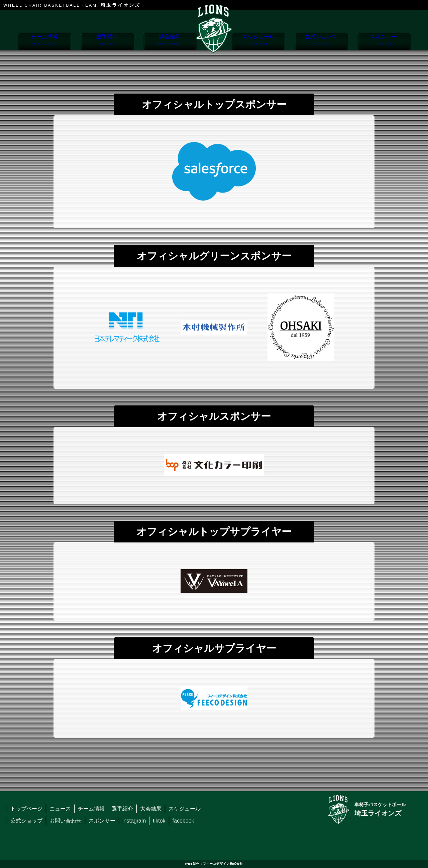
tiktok (159, 821)
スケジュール (258, 42)
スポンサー (384, 42)
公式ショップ (321, 42)
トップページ (26, 809)
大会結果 (151, 809)
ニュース (60, 809)
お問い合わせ (66, 821)
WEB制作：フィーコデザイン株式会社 (214, 864)
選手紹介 (107, 42)
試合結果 (170, 42)
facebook (183, 821)
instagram (134, 821)
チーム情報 (44, 42)
